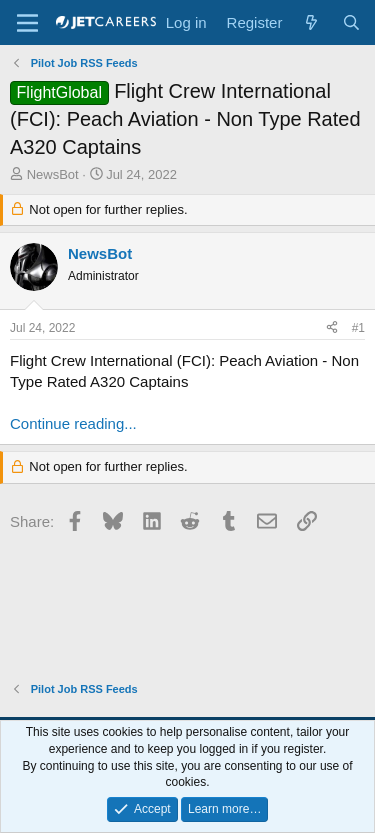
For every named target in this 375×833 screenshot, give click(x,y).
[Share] (332, 328)
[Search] (351, 22)
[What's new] (311, 22)
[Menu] (27, 23)
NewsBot (53, 174)
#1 (358, 328)
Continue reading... (73, 423)
